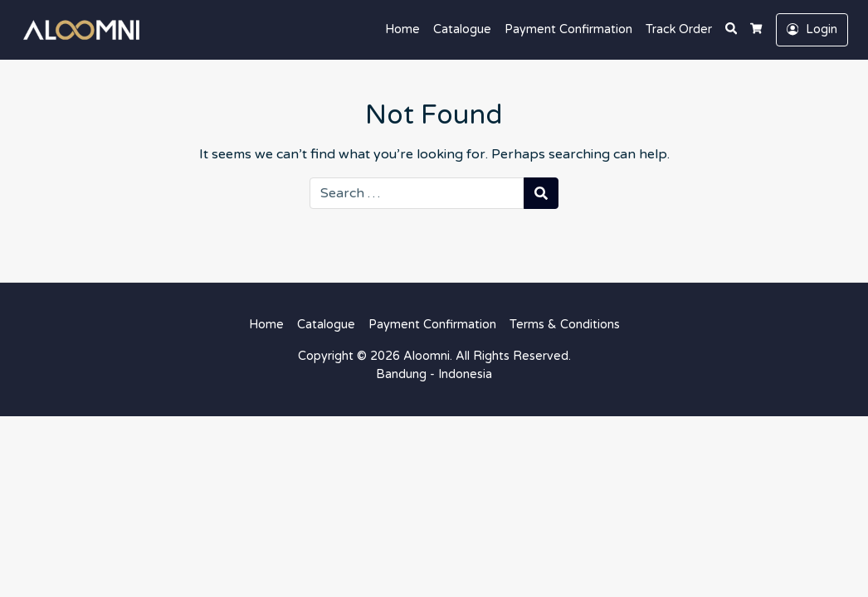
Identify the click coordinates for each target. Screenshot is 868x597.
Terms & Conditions (565, 325)
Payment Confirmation (568, 29)
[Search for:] (417, 193)
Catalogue (462, 29)
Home (402, 29)
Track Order (679, 29)
